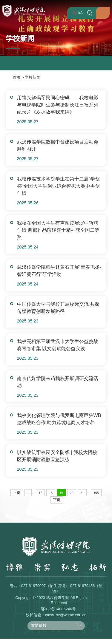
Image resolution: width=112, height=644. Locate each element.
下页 (57, 505)
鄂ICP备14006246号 (58, 614)
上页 (17, 498)
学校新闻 (33, 77)
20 (72, 498)
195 (96, 498)
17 (40, 498)
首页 (17, 77)
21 (82, 498)
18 (51, 498)
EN (74, 13)
